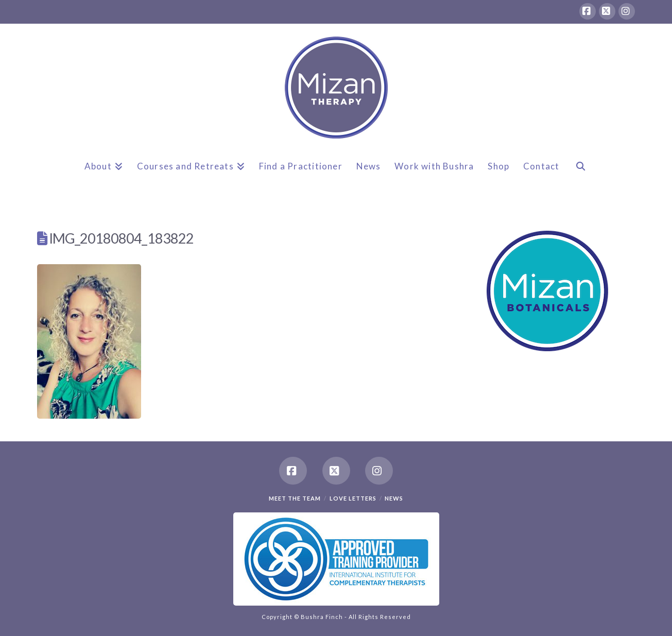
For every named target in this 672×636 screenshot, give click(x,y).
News (394, 498)
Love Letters (353, 498)
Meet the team (295, 498)
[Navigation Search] (580, 175)
